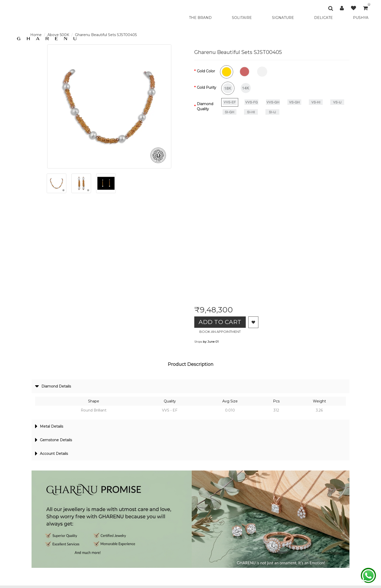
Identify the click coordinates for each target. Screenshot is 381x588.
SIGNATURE (283, 18)
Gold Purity (207, 87)
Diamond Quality (205, 106)
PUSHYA (361, 18)
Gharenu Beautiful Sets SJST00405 (106, 35)
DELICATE (323, 18)
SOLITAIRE (242, 18)
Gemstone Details (55, 442)
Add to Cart (222, 322)
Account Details (53, 456)
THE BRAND (200, 18)
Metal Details (50, 428)
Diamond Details (55, 387)
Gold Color (206, 71)
